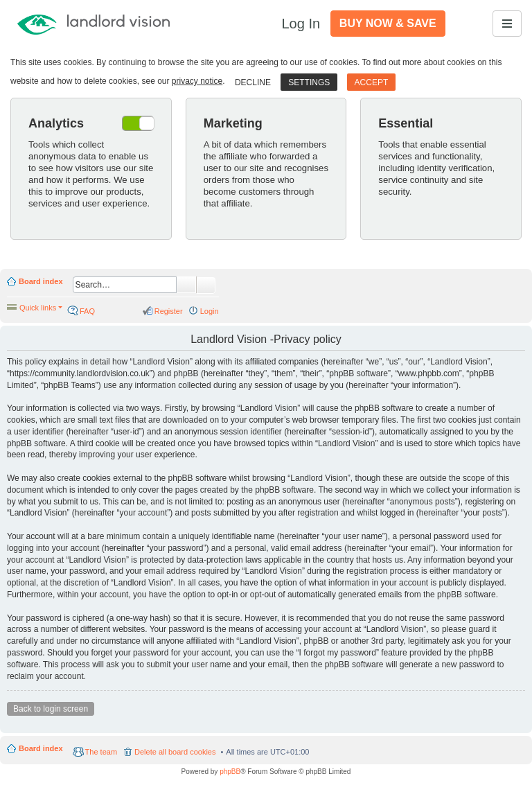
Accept (372, 82)
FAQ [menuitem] (87, 311)
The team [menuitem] (101, 752)
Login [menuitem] (210, 311)
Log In (301, 24)
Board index (41, 281)
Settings (309, 82)
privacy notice (197, 81)
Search (186, 285)
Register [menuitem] (169, 311)
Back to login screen (51, 709)
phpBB (230, 772)
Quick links (38, 308)
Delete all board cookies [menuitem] (175, 752)
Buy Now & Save (388, 23)
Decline (253, 82)
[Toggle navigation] (507, 24)
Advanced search (206, 285)
